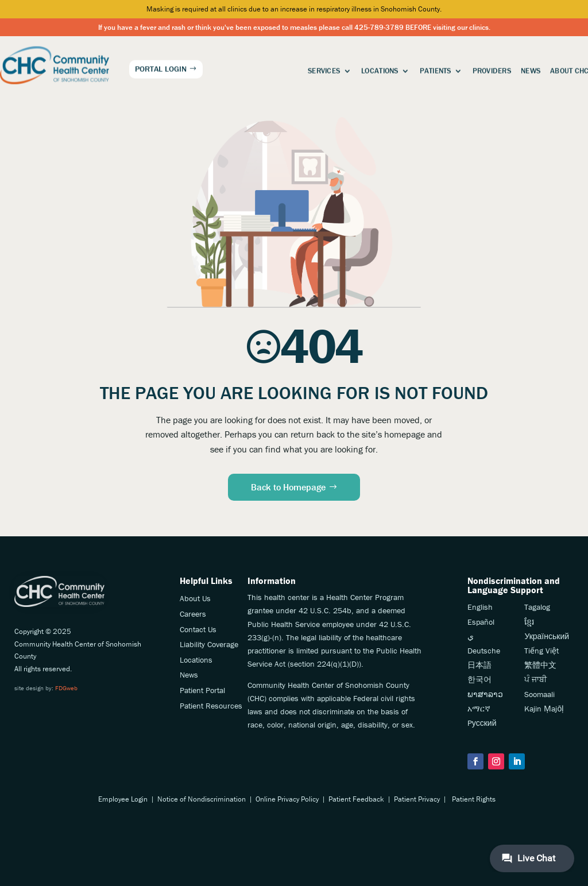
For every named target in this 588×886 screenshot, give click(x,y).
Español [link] (481, 622)
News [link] (531, 69)
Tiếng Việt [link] (541, 651)
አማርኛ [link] (479, 709)
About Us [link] (195, 598)
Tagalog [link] (537, 607)
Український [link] (547, 636)
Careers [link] (193, 614)
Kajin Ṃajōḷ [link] (544, 709)
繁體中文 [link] (540, 665)
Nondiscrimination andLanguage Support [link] (514, 585)
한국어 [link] (479, 679)
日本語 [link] (479, 665)
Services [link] (324, 69)
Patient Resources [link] (211, 706)
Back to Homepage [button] (288, 487)
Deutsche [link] (484, 651)
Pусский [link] (482, 723)
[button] (475, 761)
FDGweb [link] (66, 688)
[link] (55, 63)
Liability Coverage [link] (209, 644)
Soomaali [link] (539, 694)
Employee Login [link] (123, 799)
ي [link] (471, 636)
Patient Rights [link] (474, 799)
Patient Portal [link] (202, 690)
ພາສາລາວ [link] (485, 694)
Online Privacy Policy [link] (287, 799)
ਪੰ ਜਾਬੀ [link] (535, 679)
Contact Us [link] (198, 629)
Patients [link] (436, 69)
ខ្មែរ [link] (529, 622)
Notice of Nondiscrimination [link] (202, 799)
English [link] (480, 607)
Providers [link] (492, 69)
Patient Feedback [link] (356, 799)
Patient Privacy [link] (417, 799)
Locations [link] (380, 69)
